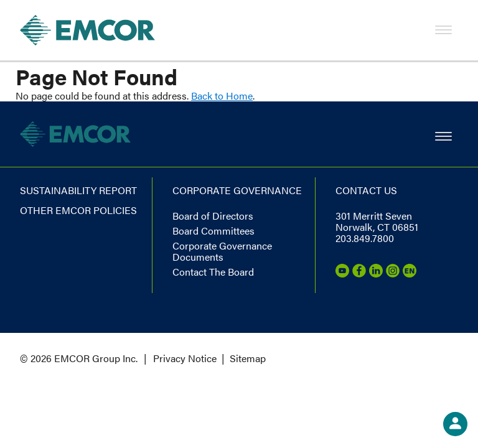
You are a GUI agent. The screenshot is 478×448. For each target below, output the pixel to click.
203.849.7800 (365, 238)
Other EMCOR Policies (78, 210)
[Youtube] (342, 273)
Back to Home (222, 96)
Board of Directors (213, 216)
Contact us (366, 190)
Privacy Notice (185, 358)
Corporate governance (237, 190)
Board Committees (213, 231)
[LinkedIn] (376, 273)
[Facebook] (359, 273)
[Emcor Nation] (410, 273)
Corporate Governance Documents (222, 251)
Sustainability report (78, 190)
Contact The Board (213, 272)
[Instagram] (393, 273)
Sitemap (248, 358)
